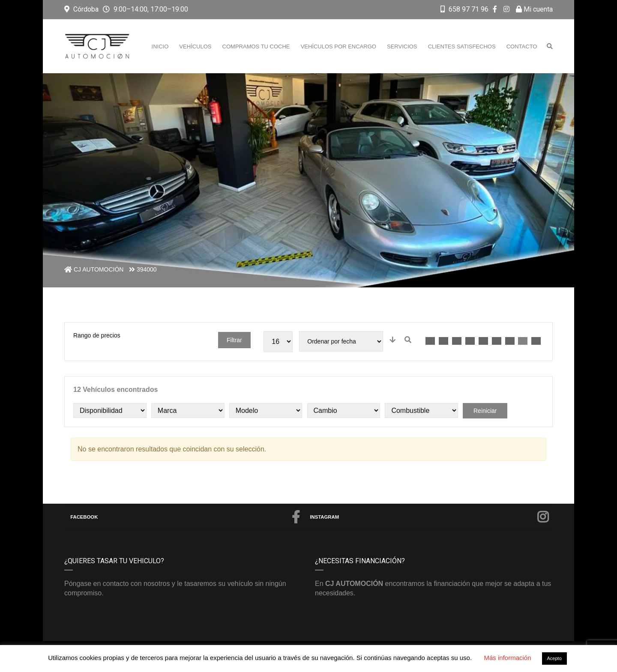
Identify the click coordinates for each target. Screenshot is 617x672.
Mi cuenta (534, 9)
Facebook (185, 517)
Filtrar (234, 340)
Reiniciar (485, 411)
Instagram (429, 517)
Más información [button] (507, 658)
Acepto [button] (554, 658)
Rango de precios (97, 335)
